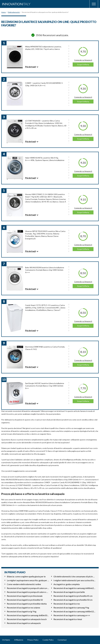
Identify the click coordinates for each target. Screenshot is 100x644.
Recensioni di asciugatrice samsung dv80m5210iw (75, 611)
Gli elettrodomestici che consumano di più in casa (75, 576)
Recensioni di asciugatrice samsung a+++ (72, 615)
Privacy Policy (33, 640)
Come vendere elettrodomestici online (24, 584)
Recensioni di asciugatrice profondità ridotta (27, 604)
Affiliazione (19, 640)
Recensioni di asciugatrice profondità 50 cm (73, 600)
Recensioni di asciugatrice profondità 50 (25, 600)
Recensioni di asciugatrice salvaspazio (24, 623)
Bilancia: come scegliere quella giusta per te (26, 576)
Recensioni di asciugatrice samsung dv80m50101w (28, 615)
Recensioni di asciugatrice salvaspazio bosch (27, 619)
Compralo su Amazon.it (83, 60)
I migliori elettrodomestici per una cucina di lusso (75, 580)
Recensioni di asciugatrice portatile (69, 592)
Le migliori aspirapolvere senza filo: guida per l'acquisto (28, 580)
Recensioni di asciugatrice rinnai (68, 619)
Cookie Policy (48, 640)
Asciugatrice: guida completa (67, 584)
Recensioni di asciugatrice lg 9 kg (22, 611)
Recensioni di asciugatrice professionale (25, 596)
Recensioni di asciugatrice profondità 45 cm (73, 596)
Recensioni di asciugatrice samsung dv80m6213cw (75, 588)
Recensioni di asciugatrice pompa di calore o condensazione (28, 592)
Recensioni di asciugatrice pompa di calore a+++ (28, 588)
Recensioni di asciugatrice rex (67, 604)
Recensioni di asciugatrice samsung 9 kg (71, 608)
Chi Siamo (6, 640)
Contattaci (62, 640)
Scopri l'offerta (83, 64)
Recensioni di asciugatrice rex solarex (24, 608)
